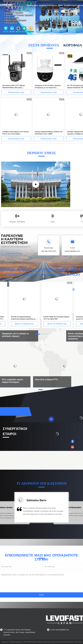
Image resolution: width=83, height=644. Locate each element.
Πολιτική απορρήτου (16, 642)
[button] (13, 514)
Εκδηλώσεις (52, 5)
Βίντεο (61, 5)
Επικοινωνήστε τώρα (16, 92)
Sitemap (5, 642)
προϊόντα (43, 5)
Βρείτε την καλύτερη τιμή (24, 324)
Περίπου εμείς (32, 5)
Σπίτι (24, 5)
